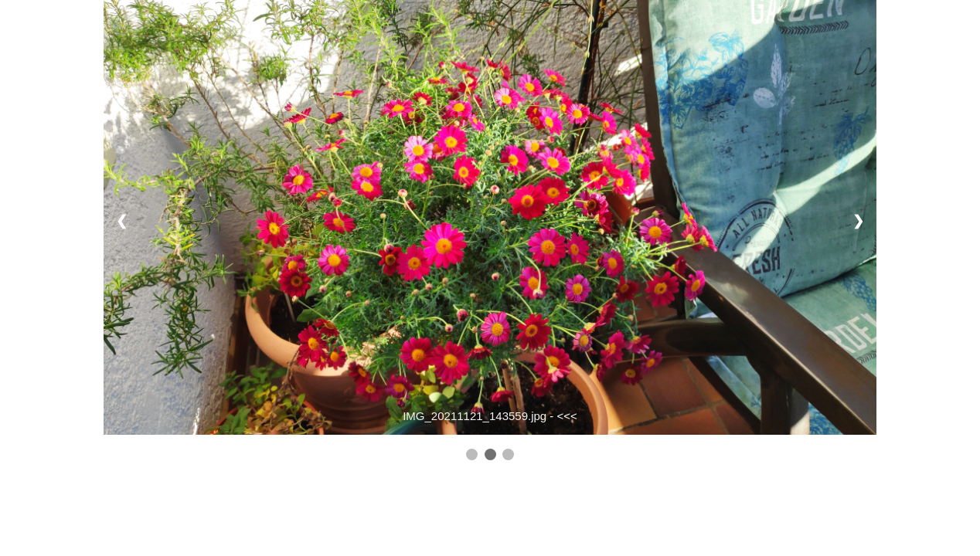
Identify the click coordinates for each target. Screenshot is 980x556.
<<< (567, 416)
